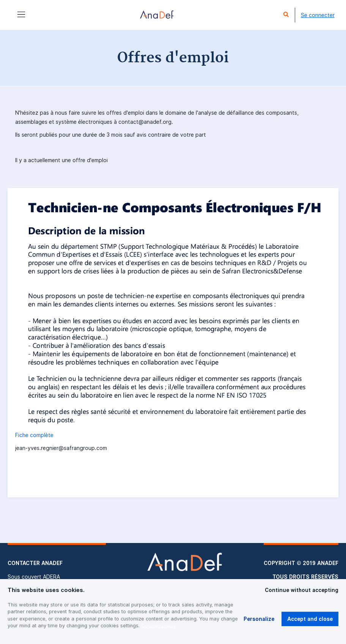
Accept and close (310, 619)
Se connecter (318, 15)
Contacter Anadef (35, 563)
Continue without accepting (302, 590)
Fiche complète (34, 435)
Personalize (259, 619)
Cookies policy (158, 625)
